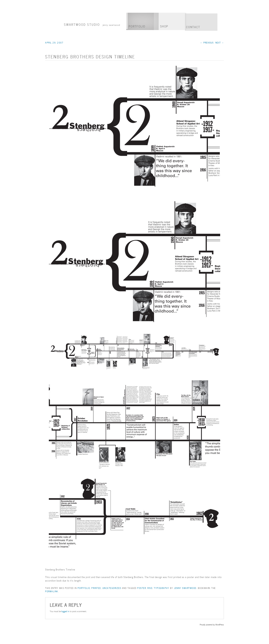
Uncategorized (112, 588)
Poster (142, 588)
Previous (207, 42)
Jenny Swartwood (185, 588)
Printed (96, 588)
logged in (65, 611)
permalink (52, 591)
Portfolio (137, 26)
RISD (150, 588)
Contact (193, 27)
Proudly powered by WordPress (212, 624)
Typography (161, 588)
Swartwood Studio (92, 24)
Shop (164, 26)
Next (220, 42)
